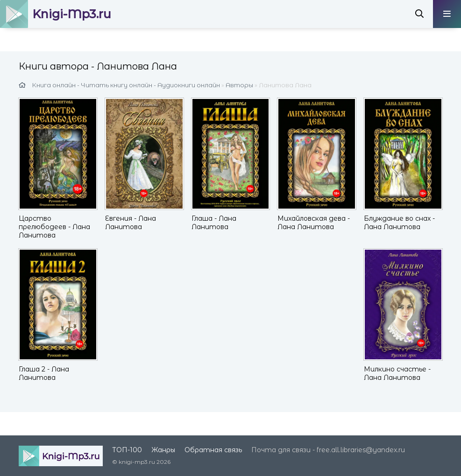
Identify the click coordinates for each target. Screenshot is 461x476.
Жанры (163, 450)
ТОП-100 (127, 450)
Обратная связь (213, 450)
